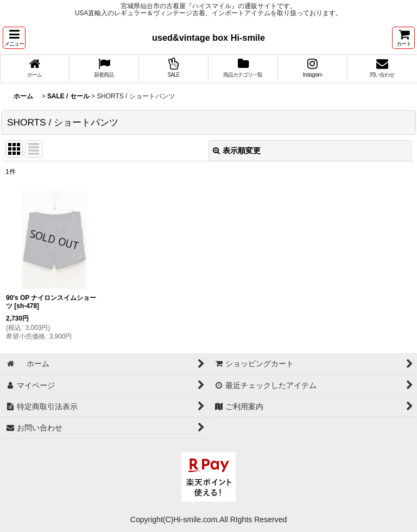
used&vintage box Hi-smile (208, 37)
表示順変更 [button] (237, 151)
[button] (14, 38)
